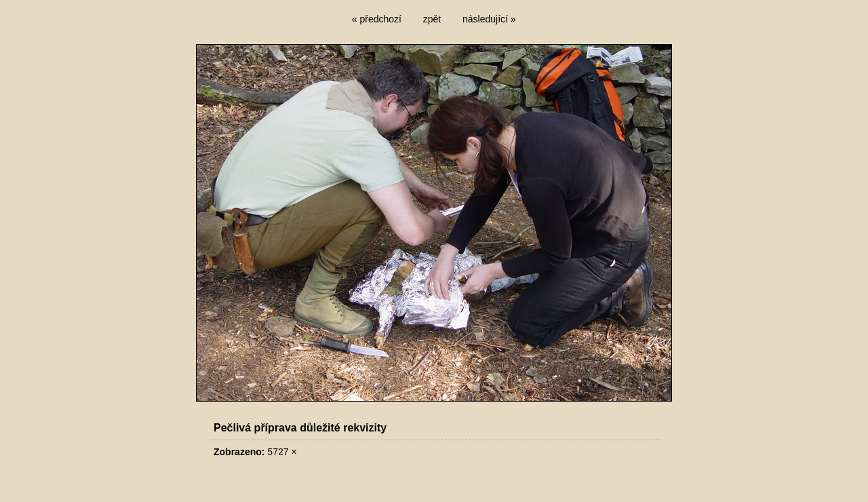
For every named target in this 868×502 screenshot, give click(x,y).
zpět (432, 19)
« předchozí (377, 19)
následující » (489, 19)
